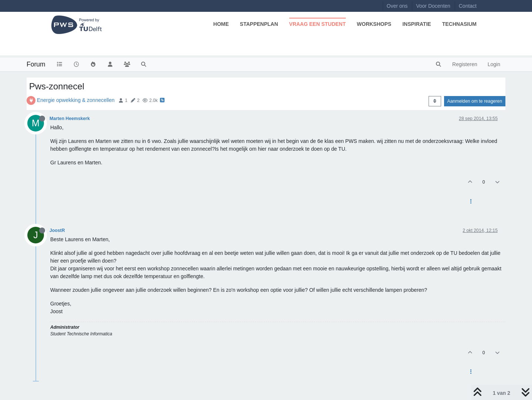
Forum (36, 64)
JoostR (57, 230)
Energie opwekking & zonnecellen (76, 100)
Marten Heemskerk (70, 119)
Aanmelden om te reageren (475, 101)
